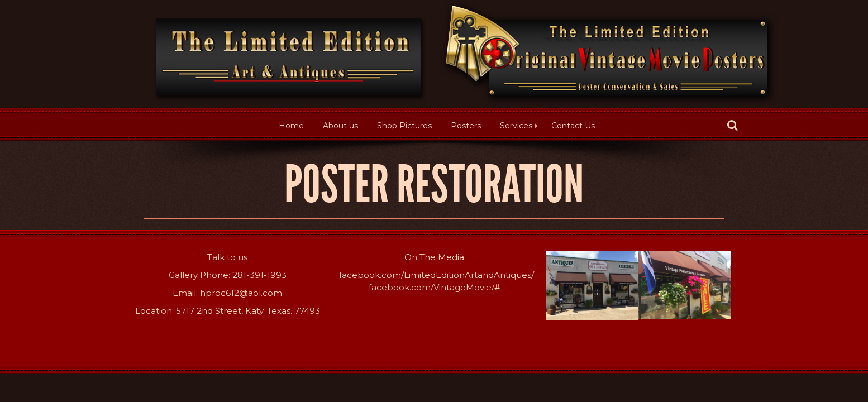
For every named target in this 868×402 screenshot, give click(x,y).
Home (291, 126)
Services (516, 126)
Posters (466, 126)
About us (340, 126)
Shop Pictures (404, 126)
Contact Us (573, 126)
